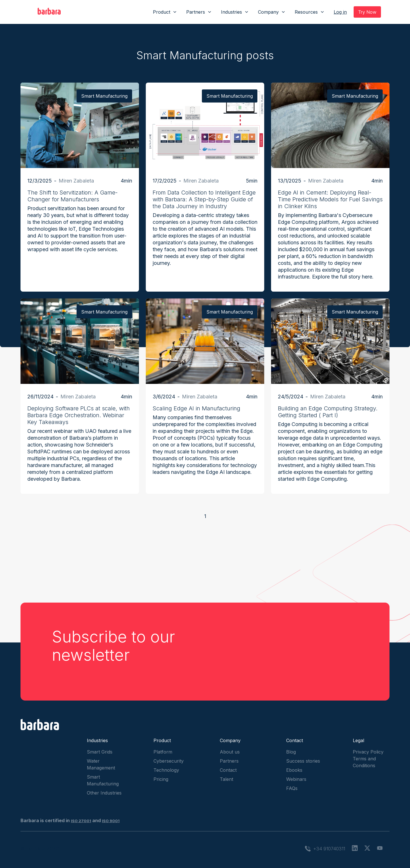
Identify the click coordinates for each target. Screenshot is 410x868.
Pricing (161, 779)
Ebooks (294, 770)
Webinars (296, 779)
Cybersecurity (169, 761)
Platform (163, 752)
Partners (229, 761)
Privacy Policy (368, 752)
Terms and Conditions (364, 762)
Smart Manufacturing (103, 780)
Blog (291, 752)
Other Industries (104, 793)
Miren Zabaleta (76, 181)
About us (230, 752)
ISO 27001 (81, 821)
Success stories (303, 761)
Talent (226, 779)
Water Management (101, 764)
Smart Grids (100, 752)
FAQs (292, 788)
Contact (228, 770)
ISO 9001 (111, 821)
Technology (166, 770)
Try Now (367, 12)
